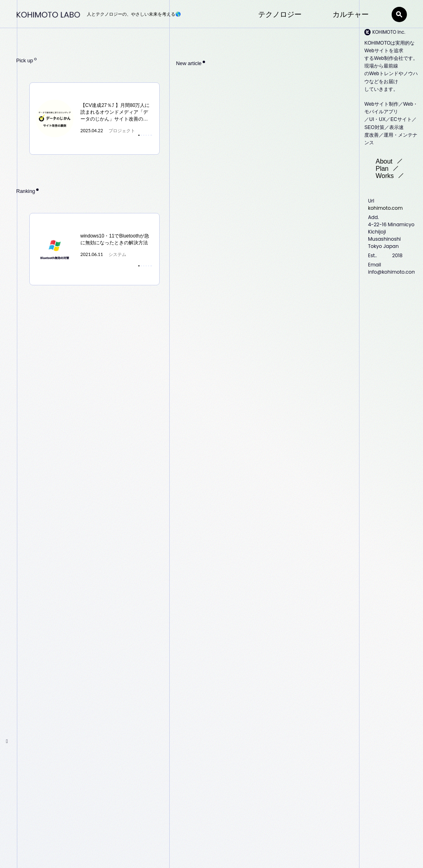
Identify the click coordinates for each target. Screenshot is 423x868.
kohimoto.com (385, 208)
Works (392, 176)
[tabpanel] (95, 119)
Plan (389, 169)
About (391, 161)
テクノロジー (280, 14)
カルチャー (351, 14)
